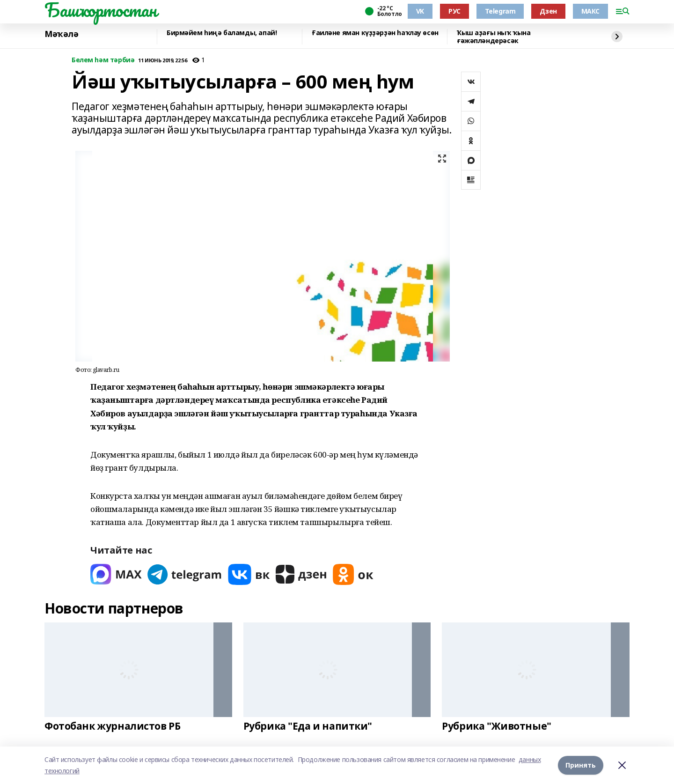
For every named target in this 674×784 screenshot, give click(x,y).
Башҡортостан (101, 10)
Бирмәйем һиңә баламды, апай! (222, 33)
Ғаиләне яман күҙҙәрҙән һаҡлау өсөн (375, 33)
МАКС (590, 11)
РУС (454, 11)
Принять (581, 765)
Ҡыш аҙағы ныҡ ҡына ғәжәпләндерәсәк (494, 37)
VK (420, 11)
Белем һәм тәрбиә (103, 60)
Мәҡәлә (61, 34)
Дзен (548, 11)
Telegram (500, 11)
